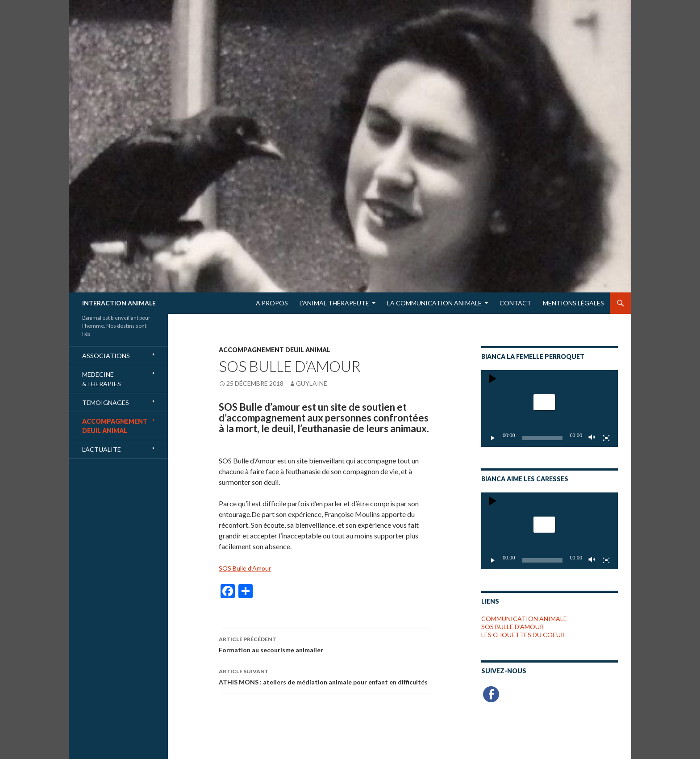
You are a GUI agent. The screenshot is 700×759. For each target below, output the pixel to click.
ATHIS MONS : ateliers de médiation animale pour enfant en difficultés (325, 676)
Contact (515, 303)
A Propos (272, 303)
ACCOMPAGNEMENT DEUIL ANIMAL (275, 350)
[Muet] (592, 438)
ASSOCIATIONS (106, 356)
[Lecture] (493, 438)
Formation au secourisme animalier (325, 644)
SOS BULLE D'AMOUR (512, 627)
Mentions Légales (573, 303)
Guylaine (312, 383)
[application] (550, 409)
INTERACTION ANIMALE (119, 303)
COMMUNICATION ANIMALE (524, 619)
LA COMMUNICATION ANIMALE (434, 303)
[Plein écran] (606, 438)
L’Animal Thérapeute (334, 303)
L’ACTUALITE (102, 449)
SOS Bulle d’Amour (245, 568)
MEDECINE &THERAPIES (102, 379)
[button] (544, 402)
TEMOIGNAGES (106, 402)
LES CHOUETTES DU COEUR (523, 635)
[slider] (543, 438)
